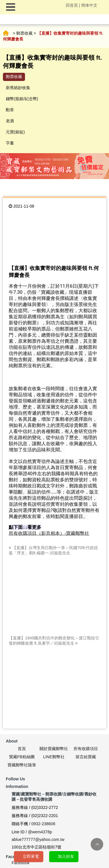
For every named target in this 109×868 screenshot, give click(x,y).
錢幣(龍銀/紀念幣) (22, 99)
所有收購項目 (86, 749)
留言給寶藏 (86, 757)
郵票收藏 (24, 33)
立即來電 (31, 856)
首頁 (6, 33)
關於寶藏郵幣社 (54, 749)
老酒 (10, 121)
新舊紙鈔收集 (18, 88)
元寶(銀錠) (15, 132)
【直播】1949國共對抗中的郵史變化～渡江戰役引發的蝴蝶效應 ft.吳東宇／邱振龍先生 (54, 641)
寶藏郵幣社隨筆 (22, 765)
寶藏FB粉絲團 (22, 757)
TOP (97, 844)
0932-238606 (43, 824)
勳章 (10, 110)
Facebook (20, 863)
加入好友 (66, 856)
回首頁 (72, 5)
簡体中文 (89, 5)
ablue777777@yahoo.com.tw (38, 839)
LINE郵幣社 (54, 757)
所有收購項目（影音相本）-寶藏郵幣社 (49, 533)
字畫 (10, 143)
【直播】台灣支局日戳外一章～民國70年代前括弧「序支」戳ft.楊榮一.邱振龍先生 (53, 550)
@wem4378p (40, 832)
